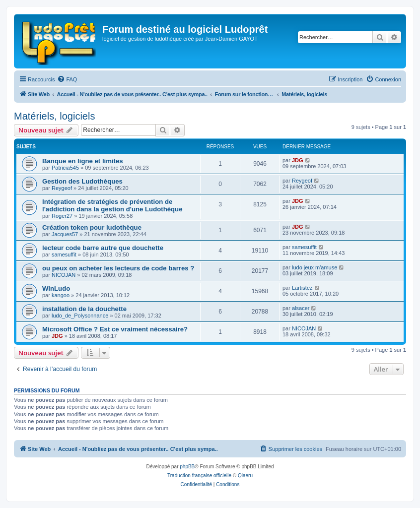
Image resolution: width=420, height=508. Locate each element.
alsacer (301, 308)
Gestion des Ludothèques (82, 181)
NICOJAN (64, 275)
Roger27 (62, 216)
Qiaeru (245, 476)
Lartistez (302, 288)
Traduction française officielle (199, 476)
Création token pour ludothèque (92, 227)
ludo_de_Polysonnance (80, 316)
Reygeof (62, 188)
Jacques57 (65, 234)
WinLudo (56, 288)
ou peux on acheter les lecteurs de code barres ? (118, 268)
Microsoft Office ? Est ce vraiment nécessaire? (115, 329)
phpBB (187, 467)
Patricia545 (65, 168)
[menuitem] (67, 79)
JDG (298, 160)
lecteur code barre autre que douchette (103, 248)
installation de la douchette (84, 309)
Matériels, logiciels (54, 116)
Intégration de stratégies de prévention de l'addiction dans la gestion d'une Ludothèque (112, 205)
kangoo (61, 295)
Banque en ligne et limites (83, 161)
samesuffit (64, 254)
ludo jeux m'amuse (315, 267)
